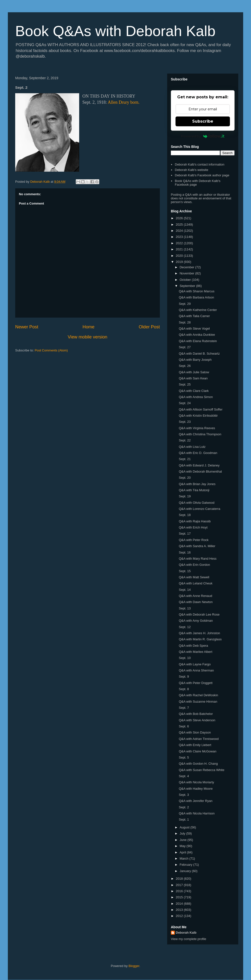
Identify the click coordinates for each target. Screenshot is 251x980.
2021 (180, 249)
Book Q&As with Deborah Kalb (115, 31)
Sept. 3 (184, 795)
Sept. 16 (185, 552)
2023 (180, 237)
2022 (180, 243)
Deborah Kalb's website (191, 170)
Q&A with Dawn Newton (196, 602)
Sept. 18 (185, 515)
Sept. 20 (185, 478)
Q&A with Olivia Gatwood (196, 503)
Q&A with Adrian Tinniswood (199, 739)
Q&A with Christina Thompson (200, 434)
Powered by (203, 136)
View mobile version (87, 337)
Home (89, 327)
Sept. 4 (184, 776)
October (186, 280)
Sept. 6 (184, 726)
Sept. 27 (185, 347)
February (187, 865)
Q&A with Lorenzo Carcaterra (199, 509)
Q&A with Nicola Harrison (197, 813)
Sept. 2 (184, 807)
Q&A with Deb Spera (193, 646)
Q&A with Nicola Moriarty (196, 782)
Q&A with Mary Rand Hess (198, 559)
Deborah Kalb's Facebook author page (202, 175)
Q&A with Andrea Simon (196, 397)
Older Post (149, 327)
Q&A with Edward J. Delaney (199, 465)
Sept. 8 (184, 689)
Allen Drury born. (124, 102)
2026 (180, 218)
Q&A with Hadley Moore (196, 789)
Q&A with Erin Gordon (194, 565)
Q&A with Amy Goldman (196, 621)
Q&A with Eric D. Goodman (198, 453)
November (188, 273)
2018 (180, 879)
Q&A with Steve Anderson (197, 720)
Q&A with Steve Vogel (194, 329)
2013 (180, 910)
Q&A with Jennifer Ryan (195, 801)
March (185, 858)
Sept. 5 (184, 757)
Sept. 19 (185, 496)
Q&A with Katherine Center (198, 310)
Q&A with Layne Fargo (195, 664)
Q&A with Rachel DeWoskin (198, 695)
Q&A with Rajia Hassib (195, 521)
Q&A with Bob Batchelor (196, 714)
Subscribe (203, 121)
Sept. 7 (184, 708)
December (188, 267)
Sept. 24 (185, 403)
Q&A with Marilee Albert (195, 652)
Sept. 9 (184, 677)
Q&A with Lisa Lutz (192, 447)
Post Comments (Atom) (51, 350)
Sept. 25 (185, 384)
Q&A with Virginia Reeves (197, 428)
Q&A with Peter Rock (194, 540)
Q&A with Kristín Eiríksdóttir (198, 416)
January (186, 871)
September (188, 286)
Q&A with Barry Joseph (195, 360)
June (184, 840)
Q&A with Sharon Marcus (196, 291)
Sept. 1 (184, 819)
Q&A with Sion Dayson (195, 732)
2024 (180, 231)
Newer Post (27, 327)
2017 (180, 885)
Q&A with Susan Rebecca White (201, 770)
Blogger (134, 966)
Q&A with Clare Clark (194, 391)
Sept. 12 (185, 627)
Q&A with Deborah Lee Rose (199, 614)
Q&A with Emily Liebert (195, 745)
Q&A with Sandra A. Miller (197, 546)
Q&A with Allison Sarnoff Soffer (201, 409)
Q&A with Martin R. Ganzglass (200, 639)
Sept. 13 (185, 608)
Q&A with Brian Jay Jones (197, 484)
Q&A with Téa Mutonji (194, 490)
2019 (180, 262)
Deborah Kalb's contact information (200, 164)
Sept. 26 (185, 366)
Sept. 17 (185, 534)
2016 (180, 891)
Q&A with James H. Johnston (199, 633)
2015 (180, 897)
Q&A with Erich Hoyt (193, 527)
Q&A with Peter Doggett (195, 683)
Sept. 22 (185, 440)
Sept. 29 (185, 304)
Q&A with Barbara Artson (196, 297)
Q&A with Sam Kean (193, 378)
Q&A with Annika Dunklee (197, 335)
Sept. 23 (185, 422)
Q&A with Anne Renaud (195, 596)
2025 (180, 225)
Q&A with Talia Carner (194, 316)
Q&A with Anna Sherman (196, 670)
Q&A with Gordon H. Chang (198, 764)
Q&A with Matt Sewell (194, 577)
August (185, 827)
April (183, 852)
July (183, 833)
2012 (180, 916)
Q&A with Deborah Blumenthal (200, 471)
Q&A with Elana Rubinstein (198, 341)
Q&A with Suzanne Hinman (198, 702)
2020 (180, 256)
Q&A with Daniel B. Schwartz (199, 354)
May (183, 846)
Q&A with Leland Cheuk (195, 583)
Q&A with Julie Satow (194, 372)
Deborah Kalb (186, 933)
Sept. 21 (185, 459)
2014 (180, 904)
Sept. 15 (185, 571)
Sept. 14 (185, 590)
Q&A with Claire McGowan (197, 751)
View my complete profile (188, 939)
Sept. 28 (185, 322)
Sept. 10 (185, 658)
